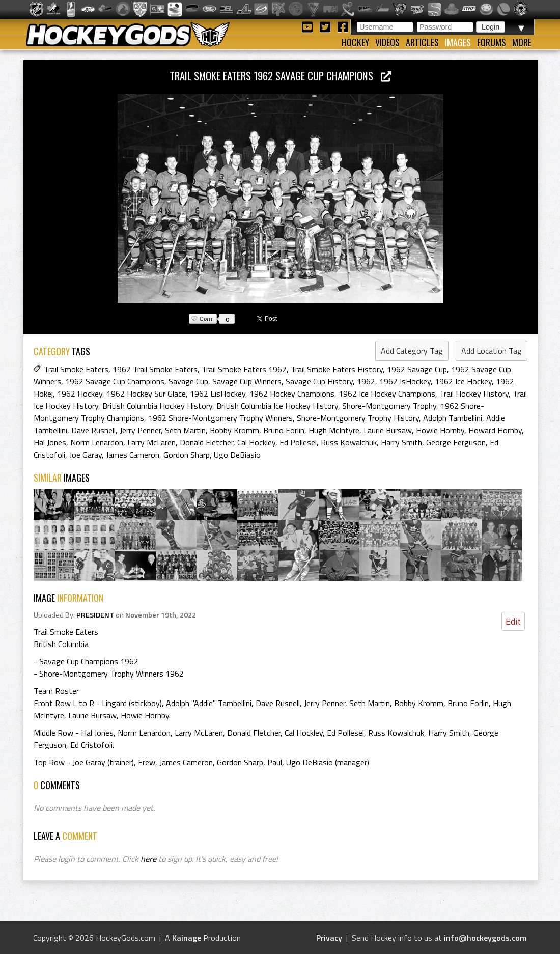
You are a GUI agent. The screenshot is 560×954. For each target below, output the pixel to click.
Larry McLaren (151, 442)
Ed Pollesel (298, 442)
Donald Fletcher (206, 442)
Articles (422, 42)
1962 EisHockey (218, 394)
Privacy (329, 938)
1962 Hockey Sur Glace (146, 394)
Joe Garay (86, 455)
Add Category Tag (412, 351)
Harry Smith (401, 442)
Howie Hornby (440, 430)
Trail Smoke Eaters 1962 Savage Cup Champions (281, 76)
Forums (492, 42)
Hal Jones (50, 442)
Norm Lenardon (97, 442)
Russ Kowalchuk (349, 442)
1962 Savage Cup (417, 369)
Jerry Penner (140, 430)
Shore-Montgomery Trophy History (358, 418)
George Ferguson (456, 442)
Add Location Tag (492, 351)
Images (458, 42)
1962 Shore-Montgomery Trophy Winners (220, 418)
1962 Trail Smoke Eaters (155, 369)
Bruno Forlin (284, 430)
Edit (513, 621)
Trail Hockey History (474, 394)
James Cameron (133, 455)
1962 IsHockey (405, 381)
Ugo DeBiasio (237, 455)
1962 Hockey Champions (292, 394)
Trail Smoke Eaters (76, 369)
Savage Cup (188, 381)
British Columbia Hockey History (157, 406)
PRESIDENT (95, 615)
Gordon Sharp (187, 455)
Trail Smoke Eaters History (337, 369)
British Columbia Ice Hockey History (277, 406)
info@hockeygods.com (485, 938)
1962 (366, 381)
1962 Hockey (80, 394)
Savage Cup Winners (247, 381)
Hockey (355, 42)
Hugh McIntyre (334, 430)
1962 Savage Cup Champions (115, 381)
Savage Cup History (319, 381)
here (148, 859)
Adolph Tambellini (453, 418)
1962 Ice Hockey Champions (387, 394)
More (522, 42)
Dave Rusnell (93, 430)
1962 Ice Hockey (463, 381)
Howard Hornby (495, 430)
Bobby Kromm (234, 430)
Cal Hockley (256, 442)
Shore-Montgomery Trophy (389, 406)
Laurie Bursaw (388, 430)
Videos (387, 42)
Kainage (187, 938)
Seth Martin (185, 430)
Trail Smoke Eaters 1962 (244, 369)
